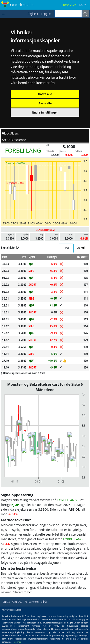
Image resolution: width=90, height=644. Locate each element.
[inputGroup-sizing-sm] (68, 13)
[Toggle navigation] (4, 14)
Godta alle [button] (45, 94)
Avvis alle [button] (45, 103)
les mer (17, 642)
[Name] (85, 14)
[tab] (66, 248)
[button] (84, 5)
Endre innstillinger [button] (45, 112)
